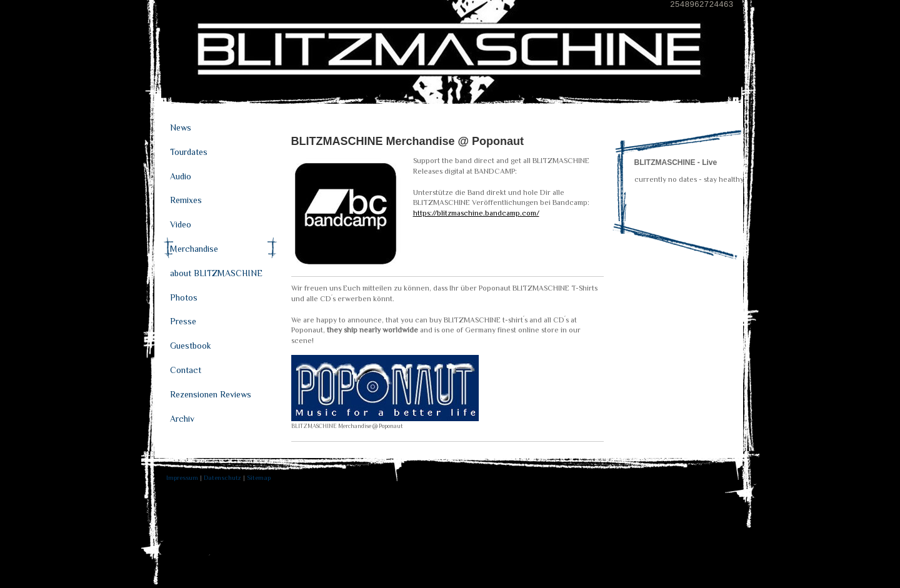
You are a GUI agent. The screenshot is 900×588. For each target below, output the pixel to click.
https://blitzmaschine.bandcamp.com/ (476, 213)
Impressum (182, 477)
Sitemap (259, 477)
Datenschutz (222, 477)
